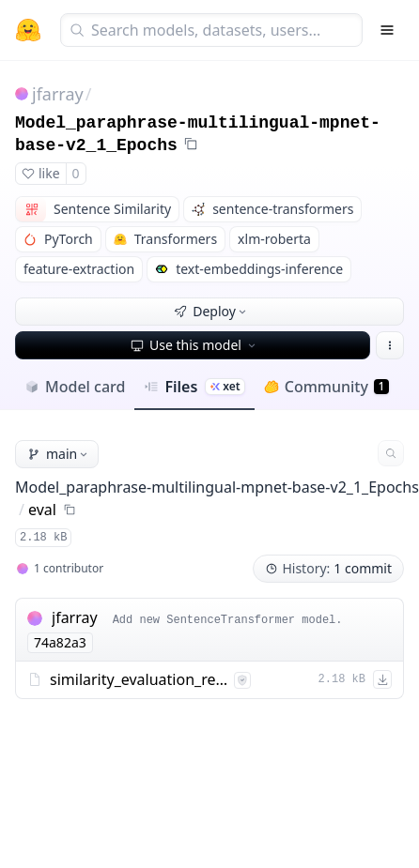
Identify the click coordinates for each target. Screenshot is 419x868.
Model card (75, 387)
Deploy (211, 311)
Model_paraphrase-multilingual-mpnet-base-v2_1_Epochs (217, 487)
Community (326, 387)
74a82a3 (60, 642)
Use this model (194, 345)
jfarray (58, 94)
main (59, 454)
